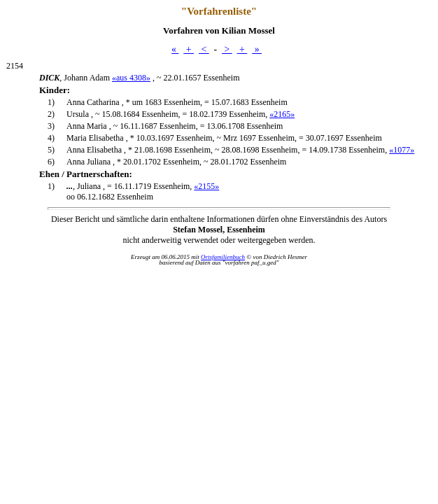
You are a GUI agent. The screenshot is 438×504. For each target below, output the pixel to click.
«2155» (206, 186)
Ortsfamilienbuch (223, 257)
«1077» (402, 150)
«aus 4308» (131, 78)
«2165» (282, 114)
